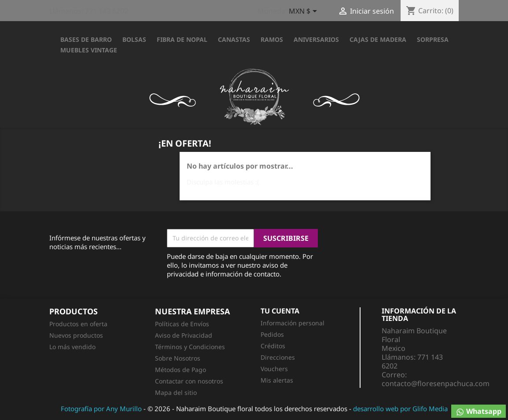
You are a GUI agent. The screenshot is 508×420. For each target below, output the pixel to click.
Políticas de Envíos (182, 324)
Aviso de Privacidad (184, 335)
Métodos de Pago (180, 370)
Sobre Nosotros (178, 358)
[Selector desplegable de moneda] (304, 12)
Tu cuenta (280, 311)
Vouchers (274, 369)
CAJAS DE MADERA (378, 39)
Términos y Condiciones (190, 347)
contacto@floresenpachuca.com (436, 383)
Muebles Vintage (89, 50)
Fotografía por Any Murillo (101, 409)
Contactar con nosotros (189, 381)
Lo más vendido (72, 347)
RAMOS (272, 39)
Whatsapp (479, 411)
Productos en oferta (78, 324)
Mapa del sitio (176, 392)
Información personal (293, 323)
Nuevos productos (76, 335)
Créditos (273, 346)
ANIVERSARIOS (316, 39)
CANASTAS (234, 39)
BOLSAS (134, 39)
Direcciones (278, 357)
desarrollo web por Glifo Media (400, 409)
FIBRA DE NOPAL (182, 39)
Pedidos (272, 334)
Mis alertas (277, 380)
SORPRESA (433, 39)
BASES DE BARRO (86, 39)
